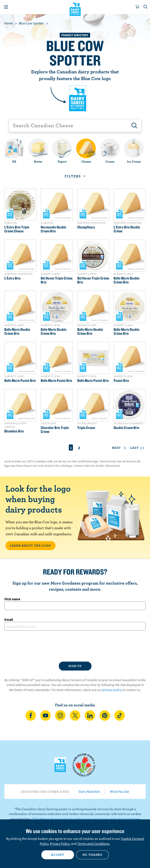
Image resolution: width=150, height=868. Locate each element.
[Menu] (6, 7)
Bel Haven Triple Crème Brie (57, 280)
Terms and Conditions (93, 844)
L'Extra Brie (12, 278)
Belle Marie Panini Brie (20, 381)
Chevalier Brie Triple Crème (55, 430)
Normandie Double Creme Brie (53, 229)
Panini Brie (121, 381)
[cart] (137, 7)
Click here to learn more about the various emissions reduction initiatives (86, 819)
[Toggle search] (146, 7)
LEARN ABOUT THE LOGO (30, 546)
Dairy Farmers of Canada (75, 9)
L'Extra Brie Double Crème (127, 229)
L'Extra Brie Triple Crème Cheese (17, 229)
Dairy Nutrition (89, 791)
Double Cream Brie (126, 428)
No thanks (92, 855)
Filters (73, 176)
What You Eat (119, 791)
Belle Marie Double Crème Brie (126, 280)
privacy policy (112, 690)
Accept (58, 855)
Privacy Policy (60, 844)
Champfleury (86, 227)
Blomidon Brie (14, 431)
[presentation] (75, 646)
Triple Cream (86, 428)
